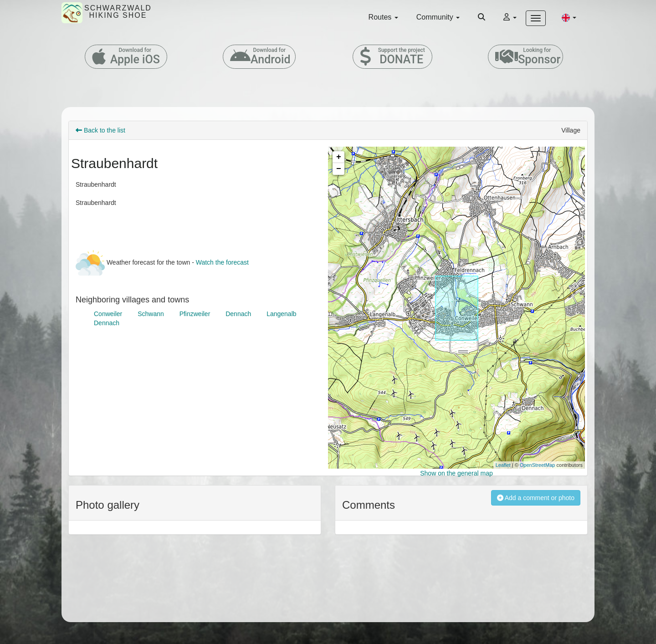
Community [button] (438, 17)
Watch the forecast (222, 262)
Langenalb (281, 314)
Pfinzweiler (195, 314)
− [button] (339, 169)
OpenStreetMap (538, 465)
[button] (569, 17)
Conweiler (108, 314)
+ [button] (339, 157)
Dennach (238, 314)
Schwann (151, 314)
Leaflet (503, 465)
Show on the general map (456, 473)
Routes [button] (383, 17)
